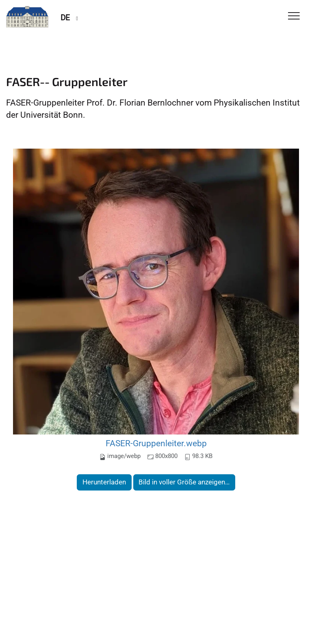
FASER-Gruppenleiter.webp (156, 443)
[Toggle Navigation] (294, 16)
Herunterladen (104, 482)
